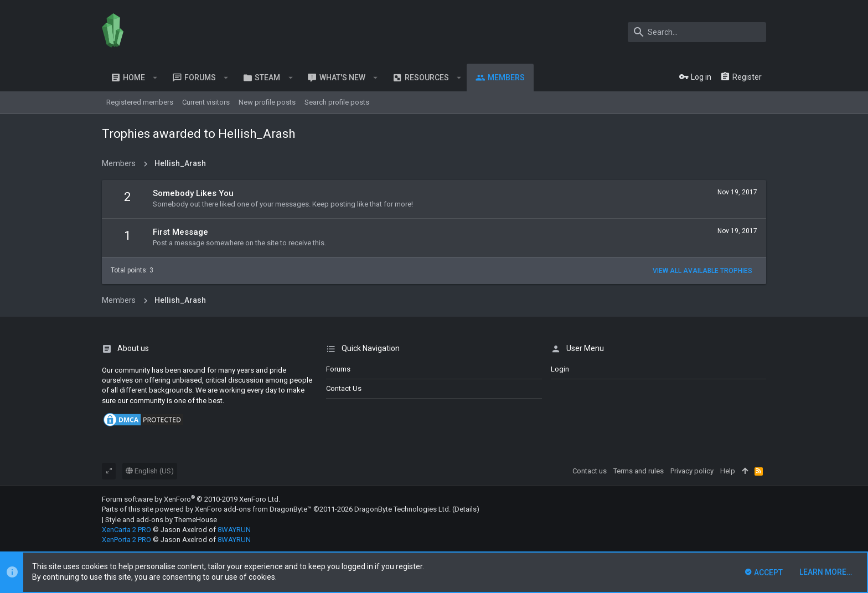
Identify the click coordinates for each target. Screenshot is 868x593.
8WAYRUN (234, 530)
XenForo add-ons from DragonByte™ (253, 509)
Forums (338, 369)
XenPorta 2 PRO (126, 540)
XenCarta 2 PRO (126, 530)
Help (728, 471)
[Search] (697, 32)
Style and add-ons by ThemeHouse (161, 520)
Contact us (344, 388)
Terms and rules (639, 471)
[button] (155, 78)
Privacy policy (692, 471)
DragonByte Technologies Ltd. (402, 509)
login (560, 369)
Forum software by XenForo (191, 499)
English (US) (150, 471)
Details (466, 509)
